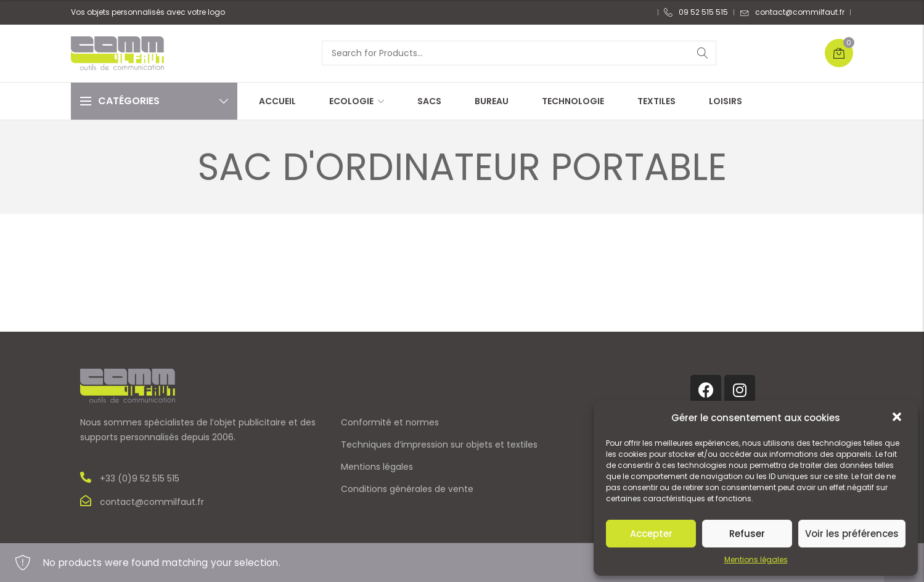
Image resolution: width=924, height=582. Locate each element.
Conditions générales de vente (407, 489)
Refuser (747, 534)
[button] (898, 418)
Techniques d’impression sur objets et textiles (439, 445)
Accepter (651, 534)
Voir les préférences (852, 534)
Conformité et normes (390, 422)
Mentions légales (756, 559)
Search (703, 53)
